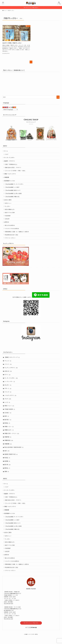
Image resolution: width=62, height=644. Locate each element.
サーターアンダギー (10, 158)
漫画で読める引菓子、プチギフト (13, 168)
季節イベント (9, 411)
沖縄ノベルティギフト (10, 175)
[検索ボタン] (59, 3)
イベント (8, 368)
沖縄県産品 (9, 447)
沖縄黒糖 (7, 178)
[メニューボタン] (3, 3)
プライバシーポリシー (11, 241)
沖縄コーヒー (9, 433)
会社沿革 (7, 222)
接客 (7, 422)
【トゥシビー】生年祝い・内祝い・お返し (15, 171)
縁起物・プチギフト (10, 161)
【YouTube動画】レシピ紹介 (12, 189)
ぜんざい (8, 390)
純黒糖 (7, 469)
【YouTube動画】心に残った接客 (13, 195)
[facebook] (26, 639)
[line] (32, 639)
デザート (8, 393)
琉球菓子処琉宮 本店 (11, 462)
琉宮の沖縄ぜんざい (10, 212)
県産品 (7, 465)
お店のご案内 (8, 202)
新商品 (7, 429)
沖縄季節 (8, 444)
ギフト (8, 379)
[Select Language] (10, 109)
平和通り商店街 (10, 415)
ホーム (6, 151)
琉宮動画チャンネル (10, 182)
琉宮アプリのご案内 (10, 215)
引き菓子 (8, 418)
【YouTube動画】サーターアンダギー (14, 185)
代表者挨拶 (8, 218)
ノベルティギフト (10, 401)
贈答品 (7, 476)
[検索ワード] (31, 97)
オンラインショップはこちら (31, 635)
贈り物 (8, 472)
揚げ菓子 (8, 426)
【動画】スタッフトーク (12, 361)
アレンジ (8, 365)
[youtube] (34, 639)
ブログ (7, 154)
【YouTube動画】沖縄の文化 (12, 198)
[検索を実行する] (58, 97)
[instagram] (30, 639)
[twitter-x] (28, 639)
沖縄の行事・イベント (12, 440)
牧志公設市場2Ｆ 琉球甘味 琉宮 (14, 454)
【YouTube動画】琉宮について (13, 192)
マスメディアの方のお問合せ (12, 232)
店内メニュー (8, 205)
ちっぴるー (8, 209)
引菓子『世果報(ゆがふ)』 (12, 165)
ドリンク (8, 397)
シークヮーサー (10, 386)
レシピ (7, 408)
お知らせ (8, 375)
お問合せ (7, 225)
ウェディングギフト (11, 372)
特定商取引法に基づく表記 (12, 238)
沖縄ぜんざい (9, 436)
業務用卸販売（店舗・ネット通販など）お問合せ (17, 235)
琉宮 (7, 458)
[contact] (36, 639)
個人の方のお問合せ (10, 228)
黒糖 (7, 480)
